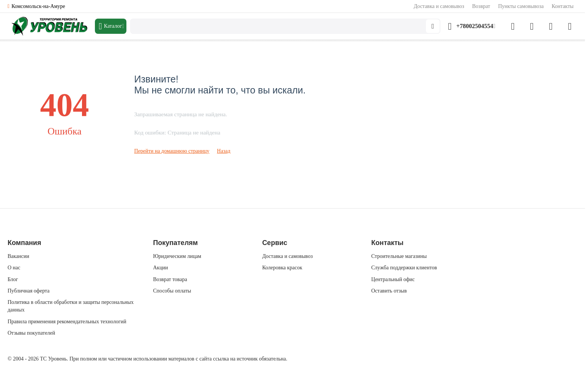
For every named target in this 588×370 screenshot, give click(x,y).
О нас (14, 268)
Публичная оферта (28, 291)
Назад (224, 151)
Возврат (481, 6)
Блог (13, 279)
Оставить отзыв (389, 291)
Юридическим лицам (177, 256)
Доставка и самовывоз (439, 6)
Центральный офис (393, 279)
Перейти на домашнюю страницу (172, 151)
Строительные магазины (399, 256)
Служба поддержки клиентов (404, 268)
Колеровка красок (282, 268)
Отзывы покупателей (31, 333)
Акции (160, 268)
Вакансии (18, 256)
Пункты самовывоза (521, 6)
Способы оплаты (172, 291)
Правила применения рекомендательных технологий (67, 322)
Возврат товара (170, 279)
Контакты (563, 6)
